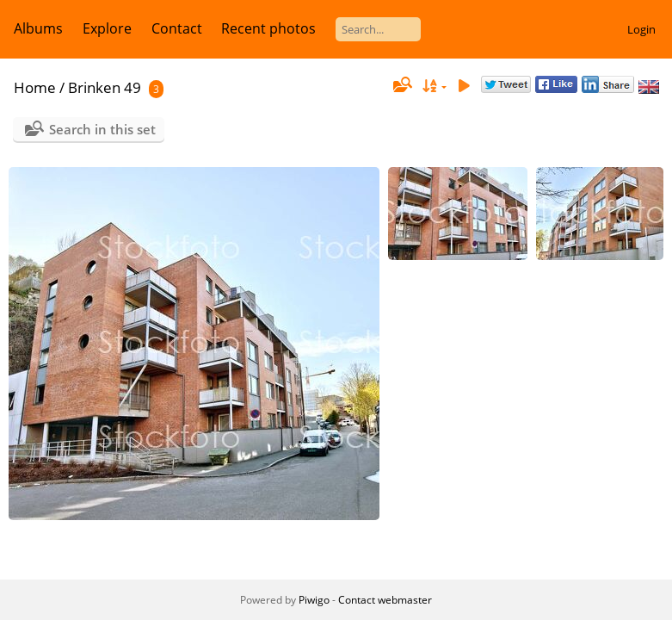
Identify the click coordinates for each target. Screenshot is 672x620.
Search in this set (102, 129)
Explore (107, 28)
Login (641, 29)
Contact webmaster (385, 600)
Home (35, 87)
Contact (177, 28)
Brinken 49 (105, 87)
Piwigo (314, 600)
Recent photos (268, 28)
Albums (38, 28)
